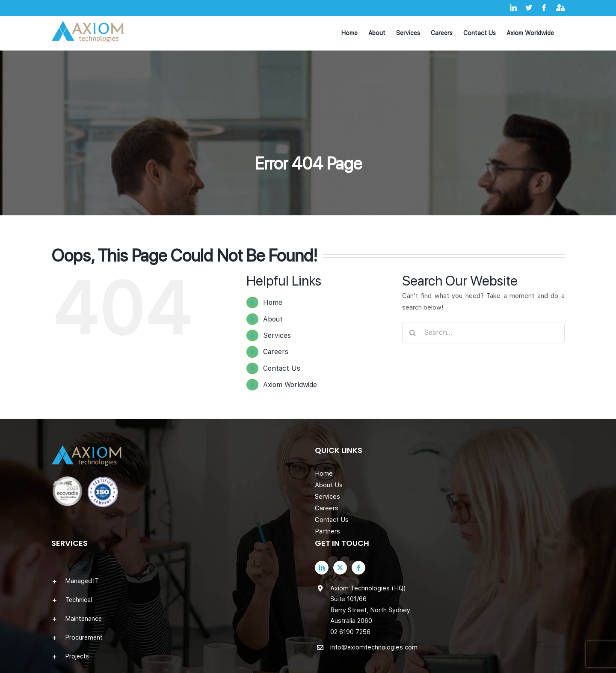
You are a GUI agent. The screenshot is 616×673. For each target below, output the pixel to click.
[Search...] (483, 333)
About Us (329, 485)
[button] (176, 581)
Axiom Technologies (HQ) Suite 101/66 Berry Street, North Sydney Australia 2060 (370, 605)
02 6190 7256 (350, 632)
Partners (327, 531)
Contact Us (282, 368)
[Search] (413, 333)
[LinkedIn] (322, 568)
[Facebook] (358, 568)
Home (273, 302)
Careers (276, 352)
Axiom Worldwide (290, 385)
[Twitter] (340, 568)
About (273, 319)
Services (277, 335)
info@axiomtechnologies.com (374, 647)
